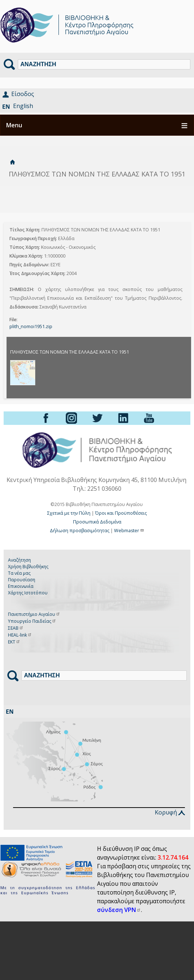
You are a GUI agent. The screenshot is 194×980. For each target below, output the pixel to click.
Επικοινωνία (21, 586)
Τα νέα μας (19, 573)
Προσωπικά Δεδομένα (97, 522)
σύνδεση (119, 910)
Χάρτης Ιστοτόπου (28, 593)
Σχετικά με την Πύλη (69, 513)
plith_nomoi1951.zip (31, 326)
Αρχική (12, 162)
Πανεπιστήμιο (34, 614)
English (23, 106)
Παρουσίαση (22, 580)
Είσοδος (23, 94)
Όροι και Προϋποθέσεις (121, 513)
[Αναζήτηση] (104, 64)
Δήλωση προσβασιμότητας (80, 531)
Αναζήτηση (19, 560)
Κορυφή (170, 812)
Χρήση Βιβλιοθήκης (28, 567)
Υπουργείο (32, 621)
